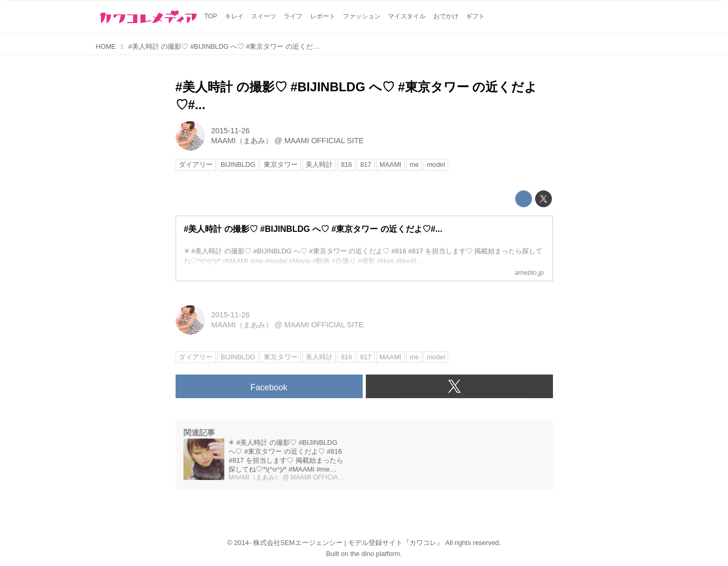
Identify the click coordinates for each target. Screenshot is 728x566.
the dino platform (375, 554)
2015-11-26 (231, 131)
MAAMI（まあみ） (242, 141)
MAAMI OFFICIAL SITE (324, 141)
